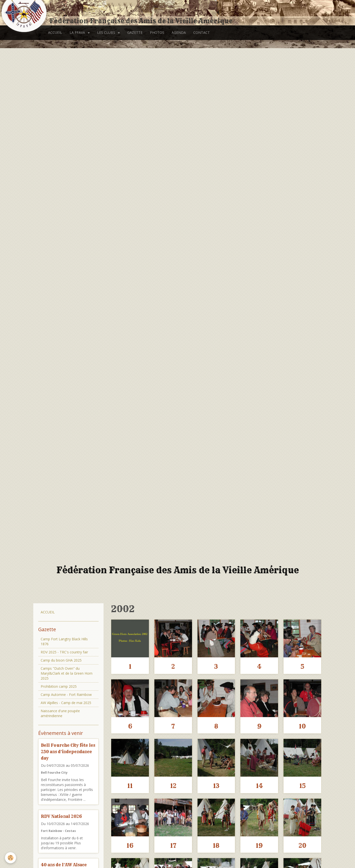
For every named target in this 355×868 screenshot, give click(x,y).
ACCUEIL (55, 32)
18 (216, 845)
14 (259, 786)
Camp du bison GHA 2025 (61, 660)
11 (130, 786)
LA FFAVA (78, 32)
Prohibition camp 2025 (59, 686)
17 (173, 845)
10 (302, 726)
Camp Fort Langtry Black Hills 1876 (64, 641)
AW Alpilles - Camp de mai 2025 (66, 703)
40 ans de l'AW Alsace (64, 865)
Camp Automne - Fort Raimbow (66, 695)
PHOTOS (157, 32)
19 (259, 845)
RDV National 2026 (61, 816)
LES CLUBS (107, 32)
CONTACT (202, 32)
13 (216, 786)
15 (302, 786)
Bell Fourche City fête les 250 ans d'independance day (68, 752)
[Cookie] (10, 858)
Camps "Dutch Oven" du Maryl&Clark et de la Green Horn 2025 (67, 673)
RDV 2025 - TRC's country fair (64, 652)
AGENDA (179, 32)
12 (173, 786)
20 (302, 845)
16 (130, 845)
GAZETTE (135, 32)
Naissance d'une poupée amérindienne (60, 713)
